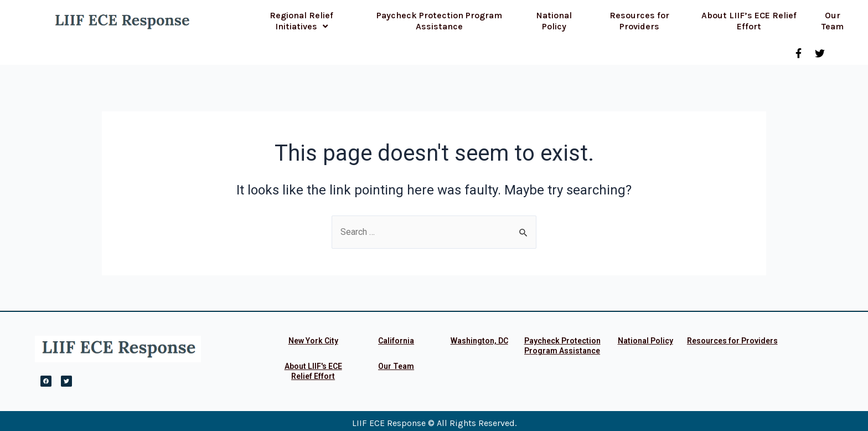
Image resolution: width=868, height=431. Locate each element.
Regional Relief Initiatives (301, 21)
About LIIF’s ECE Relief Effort (749, 21)
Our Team (833, 21)
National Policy (554, 21)
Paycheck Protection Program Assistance (439, 21)
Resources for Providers (639, 21)
